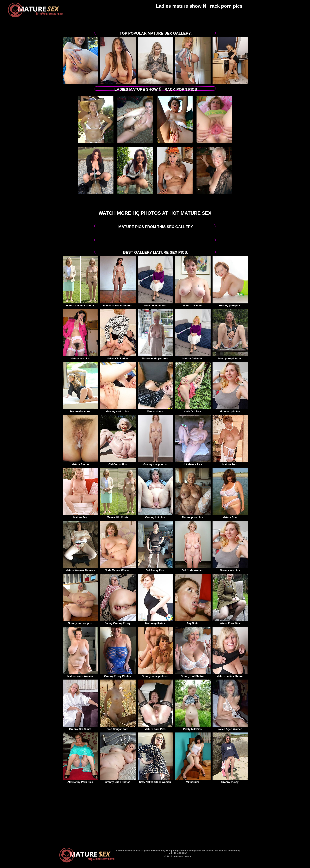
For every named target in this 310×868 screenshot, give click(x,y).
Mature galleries (193, 304)
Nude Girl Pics (193, 410)
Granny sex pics (230, 569)
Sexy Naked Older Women (155, 781)
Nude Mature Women (118, 569)
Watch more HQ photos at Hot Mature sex (155, 213)
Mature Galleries (193, 357)
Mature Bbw (230, 516)
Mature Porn (230, 463)
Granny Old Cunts (80, 728)
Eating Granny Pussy (118, 622)
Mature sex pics (80, 357)
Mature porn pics (193, 516)
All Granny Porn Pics (80, 781)
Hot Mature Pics (193, 463)
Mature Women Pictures (80, 569)
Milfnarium (193, 781)
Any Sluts (193, 622)
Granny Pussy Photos (118, 675)
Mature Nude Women (80, 675)
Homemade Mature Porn (118, 304)
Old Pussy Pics (155, 569)
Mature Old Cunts (118, 516)
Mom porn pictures (230, 357)
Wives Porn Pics (230, 622)
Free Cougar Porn (118, 728)
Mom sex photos (230, 410)
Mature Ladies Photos (230, 675)
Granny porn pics (230, 304)
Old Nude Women (193, 569)
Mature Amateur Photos (80, 304)
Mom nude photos (155, 304)
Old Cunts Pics (118, 463)
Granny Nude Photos (118, 781)
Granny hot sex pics (80, 622)
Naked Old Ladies (118, 357)
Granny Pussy (230, 781)
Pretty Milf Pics (193, 728)
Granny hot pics (155, 516)
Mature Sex (80, 516)
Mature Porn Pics (155, 728)
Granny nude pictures (155, 675)
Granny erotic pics (118, 410)
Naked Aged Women (230, 728)
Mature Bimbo (80, 463)
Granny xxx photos (155, 463)
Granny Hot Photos (193, 675)
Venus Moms (155, 410)
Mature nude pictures (155, 357)
